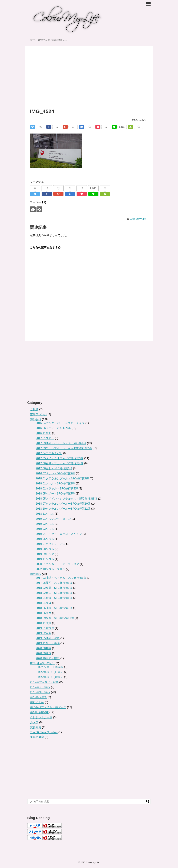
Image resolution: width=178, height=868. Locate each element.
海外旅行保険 (38, 697)
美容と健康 (37, 737)
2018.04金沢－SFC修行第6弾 (54, 598)
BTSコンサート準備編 (49, 667)
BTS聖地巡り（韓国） (49, 677)
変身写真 (36, 727)
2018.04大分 (43, 603)
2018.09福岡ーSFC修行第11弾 (55, 618)
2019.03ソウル (45, 529)
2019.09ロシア (45, 554)
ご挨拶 (34, 409)
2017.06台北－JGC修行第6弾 (54, 468)
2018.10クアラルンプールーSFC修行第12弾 (63, 509)
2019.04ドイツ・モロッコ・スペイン (59, 534)
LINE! (122, 127)
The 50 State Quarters (44, 732)
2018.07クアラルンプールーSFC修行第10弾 (63, 504)
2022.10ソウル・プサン (50, 569)
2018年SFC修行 (40, 692)
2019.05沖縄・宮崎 (48, 638)
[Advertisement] (89, 74)
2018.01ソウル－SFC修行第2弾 (55, 483)
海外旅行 (36, 419)
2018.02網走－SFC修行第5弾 (54, 593)
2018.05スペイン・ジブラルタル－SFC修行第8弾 (66, 499)
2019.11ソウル (45, 559)
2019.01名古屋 (45, 628)
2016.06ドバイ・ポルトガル (53, 428)
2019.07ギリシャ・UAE (50, 544)
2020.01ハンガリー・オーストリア (57, 564)
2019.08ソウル (45, 549)
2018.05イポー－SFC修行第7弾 (55, 494)
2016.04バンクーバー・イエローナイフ (60, 423)
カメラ (34, 722)
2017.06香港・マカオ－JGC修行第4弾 (60, 463)
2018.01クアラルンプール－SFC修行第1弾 (62, 478)
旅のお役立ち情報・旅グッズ (48, 707)
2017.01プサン (45, 438)
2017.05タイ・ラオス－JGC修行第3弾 (60, 458)
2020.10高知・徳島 (48, 658)
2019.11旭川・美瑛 (48, 643)
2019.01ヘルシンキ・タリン (53, 519)
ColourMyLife (138, 219)
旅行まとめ (37, 702)
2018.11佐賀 (43, 623)
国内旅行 (36, 574)
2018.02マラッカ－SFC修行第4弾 (57, 489)
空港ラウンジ (38, 414)
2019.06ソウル (45, 539)
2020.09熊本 (43, 653)
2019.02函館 (43, 633)
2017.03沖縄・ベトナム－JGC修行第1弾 (61, 443)
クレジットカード (41, 717)
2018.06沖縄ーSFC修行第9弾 (54, 608)
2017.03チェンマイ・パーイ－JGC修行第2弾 (64, 448)
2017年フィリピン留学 (44, 682)
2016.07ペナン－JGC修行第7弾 (55, 473)
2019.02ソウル (45, 524)
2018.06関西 (43, 613)
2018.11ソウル (45, 514)
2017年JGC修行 (40, 687)
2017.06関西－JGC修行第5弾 (54, 583)
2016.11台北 (43, 433)
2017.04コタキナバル (49, 453)
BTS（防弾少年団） (43, 663)
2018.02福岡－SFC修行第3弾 (54, 588)
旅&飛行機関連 (39, 712)
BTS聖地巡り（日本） (49, 672)
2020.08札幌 (43, 648)
